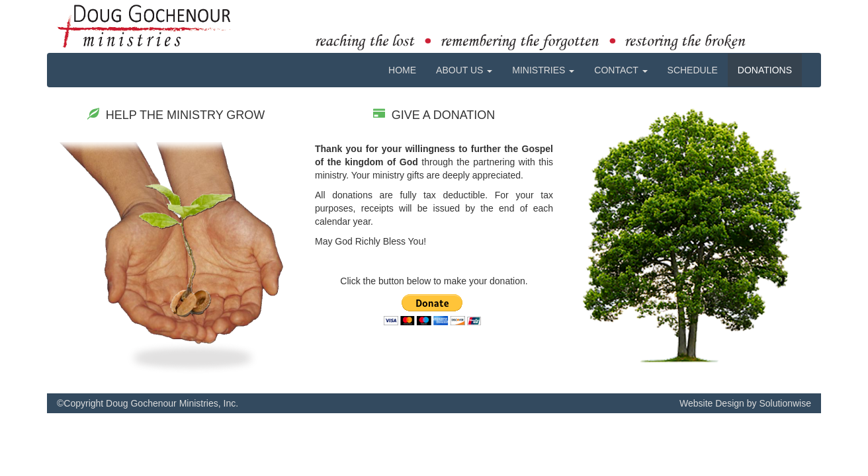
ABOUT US (464, 70)
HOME (402, 70)
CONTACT (621, 70)
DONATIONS (765, 70)
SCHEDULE (693, 70)
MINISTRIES (543, 70)
